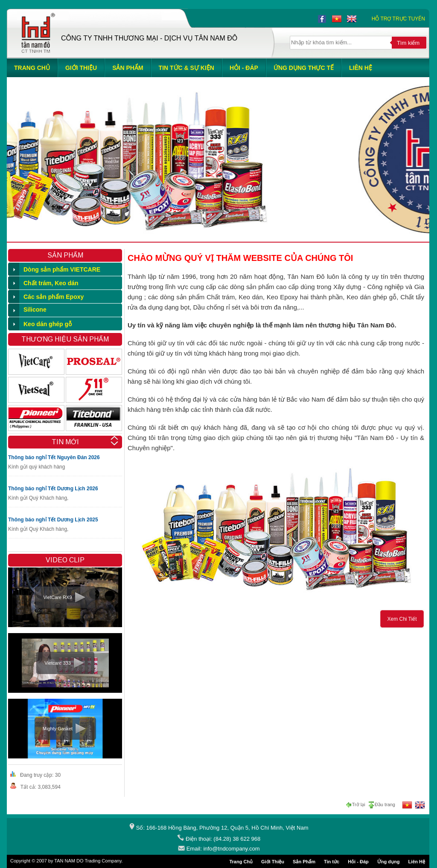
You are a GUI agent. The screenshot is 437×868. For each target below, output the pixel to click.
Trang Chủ (241, 862)
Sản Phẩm (304, 862)
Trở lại (357, 805)
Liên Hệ (417, 862)
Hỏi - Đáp (358, 862)
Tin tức (332, 862)
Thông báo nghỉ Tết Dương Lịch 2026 (53, 489)
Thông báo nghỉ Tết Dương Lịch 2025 (53, 520)
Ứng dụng (389, 862)
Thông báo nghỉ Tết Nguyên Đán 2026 (54, 457)
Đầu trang (382, 805)
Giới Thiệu (273, 862)
